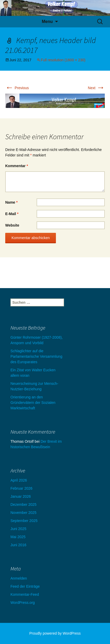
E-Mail (12, 214)
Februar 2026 (21, 488)
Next (96, 88)
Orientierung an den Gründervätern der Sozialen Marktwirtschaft (33, 403)
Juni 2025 (18, 529)
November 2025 (24, 513)
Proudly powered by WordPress (55, 633)
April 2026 (19, 480)
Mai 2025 (18, 537)
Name (11, 202)
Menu (47, 22)
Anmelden (19, 578)
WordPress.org (23, 603)
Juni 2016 (18, 545)
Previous (17, 88)
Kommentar (17, 166)
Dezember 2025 (24, 505)
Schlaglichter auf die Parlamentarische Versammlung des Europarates (36, 356)
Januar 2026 (21, 496)
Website (12, 225)
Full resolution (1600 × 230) (63, 60)
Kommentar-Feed (25, 594)
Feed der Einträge (25, 586)
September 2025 (24, 521)
